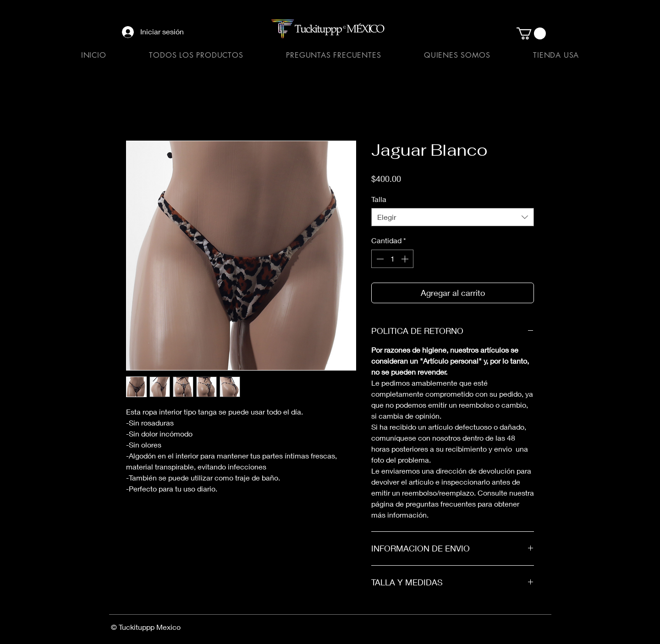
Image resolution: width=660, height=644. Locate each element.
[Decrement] (379, 259)
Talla (379, 199)
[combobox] (453, 217)
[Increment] (406, 259)
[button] (531, 33)
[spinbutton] (392, 259)
